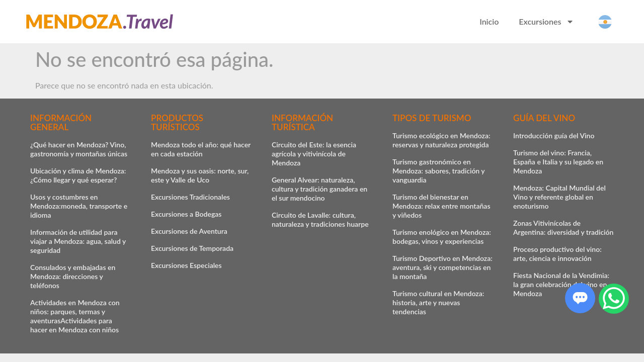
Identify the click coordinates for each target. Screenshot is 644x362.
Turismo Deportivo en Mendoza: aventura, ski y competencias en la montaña (442, 267)
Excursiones (546, 22)
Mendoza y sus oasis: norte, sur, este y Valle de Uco (200, 175)
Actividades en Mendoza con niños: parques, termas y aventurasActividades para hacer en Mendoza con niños (75, 316)
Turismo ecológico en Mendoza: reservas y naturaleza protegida (441, 140)
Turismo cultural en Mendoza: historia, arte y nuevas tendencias (438, 302)
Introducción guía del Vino (554, 135)
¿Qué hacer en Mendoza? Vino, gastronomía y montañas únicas (79, 149)
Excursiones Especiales (186, 265)
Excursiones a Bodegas (186, 214)
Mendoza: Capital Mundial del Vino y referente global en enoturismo (559, 197)
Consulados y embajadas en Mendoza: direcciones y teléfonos (73, 276)
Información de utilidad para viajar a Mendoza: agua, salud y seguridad (78, 241)
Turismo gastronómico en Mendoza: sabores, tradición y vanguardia (438, 171)
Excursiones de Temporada (192, 248)
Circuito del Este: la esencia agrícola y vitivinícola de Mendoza (314, 154)
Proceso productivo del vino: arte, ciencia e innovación (557, 254)
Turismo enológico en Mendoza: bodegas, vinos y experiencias (442, 237)
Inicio (489, 21)
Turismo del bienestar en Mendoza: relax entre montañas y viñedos (441, 206)
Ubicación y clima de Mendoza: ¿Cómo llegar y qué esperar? (78, 175)
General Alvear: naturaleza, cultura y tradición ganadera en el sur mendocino (319, 189)
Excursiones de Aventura (189, 231)
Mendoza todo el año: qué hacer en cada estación (201, 149)
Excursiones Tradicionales (190, 197)
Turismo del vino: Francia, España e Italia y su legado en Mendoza (558, 162)
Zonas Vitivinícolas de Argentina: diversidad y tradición (563, 228)
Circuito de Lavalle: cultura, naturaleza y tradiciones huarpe (320, 219)
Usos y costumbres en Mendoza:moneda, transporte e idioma (79, 206)
